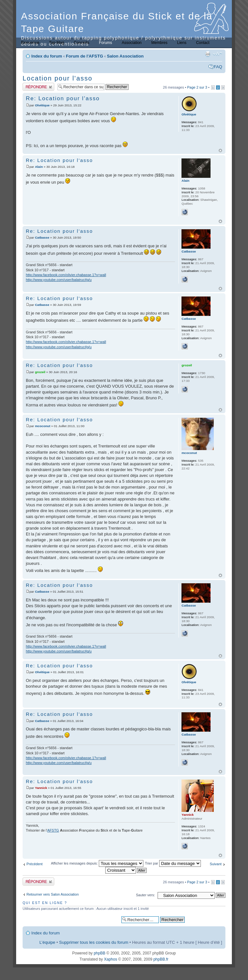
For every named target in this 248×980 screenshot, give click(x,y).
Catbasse (42, 237)
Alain (39, 167)
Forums (105, 43)
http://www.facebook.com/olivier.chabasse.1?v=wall (66, 275)
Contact (203, 43)
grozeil (40, 372)
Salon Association (125, 56)
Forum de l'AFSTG (84, 56)
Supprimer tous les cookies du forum (94, 942)
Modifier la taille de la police (217, 54)
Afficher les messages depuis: (97, 863)
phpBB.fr (161, 959)
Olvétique (42, 105)
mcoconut (43, 426)
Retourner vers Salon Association (53, 894)
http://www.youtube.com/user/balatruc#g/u (59, 280)
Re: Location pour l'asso (63, 98)
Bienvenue (30, 43)
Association (132, 43)
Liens (182, 43)
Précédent (35, 864)
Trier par (173, 863)
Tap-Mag (57, 43)
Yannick (41, 788)
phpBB (99, 953)
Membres (159, 43)
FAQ (218, 67)
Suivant (216, 864)
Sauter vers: (145, 895)
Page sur (197, 87)
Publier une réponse (38, 87)
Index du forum (47, 56)
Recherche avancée (205, 919)
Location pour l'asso (57, 78)
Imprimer (208, 54)
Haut (220, 151)
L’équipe (47, 942)
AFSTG (53, 830)
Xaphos (111, 959)
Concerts (81, 43)
